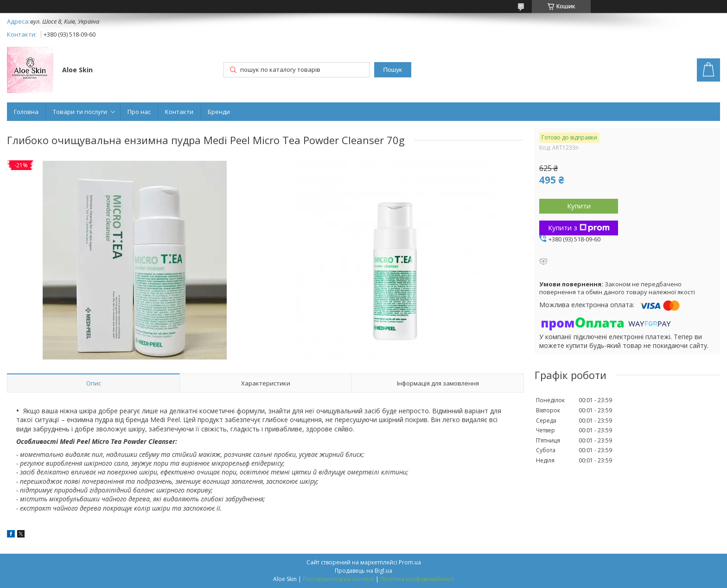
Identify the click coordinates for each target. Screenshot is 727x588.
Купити (579, 206)
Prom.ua (410, 562)
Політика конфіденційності (417, 579)
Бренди (219, 112)
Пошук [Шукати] (392, 70)
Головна (26, 112)
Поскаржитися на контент (338, 579)
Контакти (179, 112)
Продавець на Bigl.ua (363, 571)
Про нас (139, 112)
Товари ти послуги (80, 112)
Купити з (579, 228)
